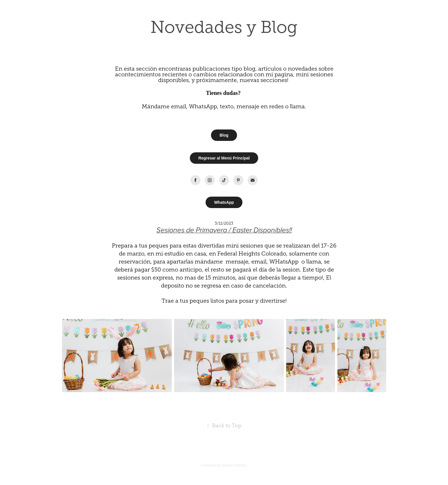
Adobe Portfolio (234, 465)
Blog (224, 135)
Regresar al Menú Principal (224, 158)
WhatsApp (224, 202)
